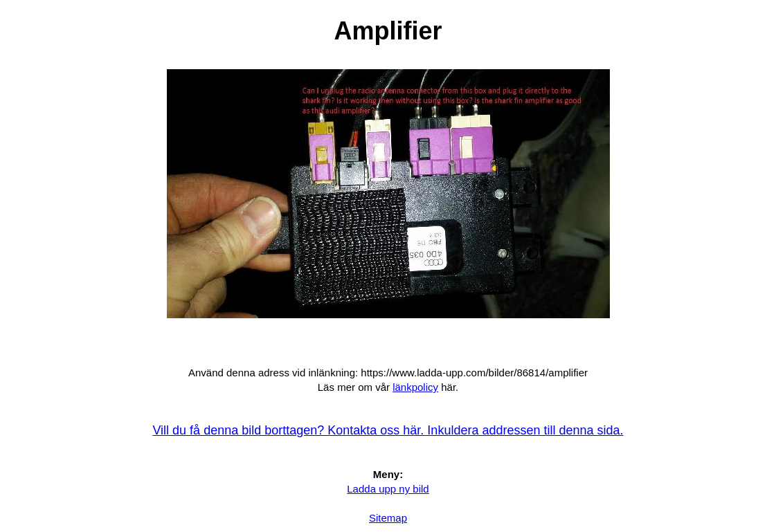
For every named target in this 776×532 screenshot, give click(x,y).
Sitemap (388, 518)
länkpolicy (415, 387)
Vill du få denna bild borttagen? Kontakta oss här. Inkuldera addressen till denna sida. (388, 430)
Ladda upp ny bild (388, 489)
